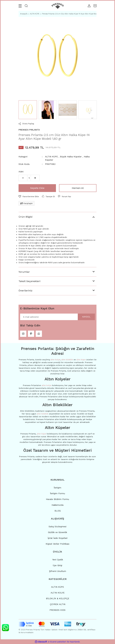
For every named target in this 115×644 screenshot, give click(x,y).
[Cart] (95, 6)
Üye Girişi (57, 565)
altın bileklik (67, 360)
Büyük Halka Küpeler (71, 157)
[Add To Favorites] (29, 197)
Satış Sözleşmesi (57, 526)
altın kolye (55, 360)
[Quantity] (29, 178)
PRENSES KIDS (57, 610)
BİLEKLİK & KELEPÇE (58, 598)
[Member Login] (89, 6)
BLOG (58, 511)
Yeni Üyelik (58, 560)
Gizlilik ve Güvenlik (57, 532)
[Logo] (58, 6)
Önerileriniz (25, 291)
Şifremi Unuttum (58, 571)
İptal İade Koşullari (58, 538)
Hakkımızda (57, 505)
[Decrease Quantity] (23, 178)
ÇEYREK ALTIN (58, 604)
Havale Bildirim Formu (57, 499)
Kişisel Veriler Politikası (57, 544)
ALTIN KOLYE (58, 593)
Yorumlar (24, 272)
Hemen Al (78, 188)
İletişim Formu (57, 493)
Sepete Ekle (37, 188)
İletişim (57, 488)
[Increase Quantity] (35, 178)
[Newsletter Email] (57, 317)
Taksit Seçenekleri (29, 281)
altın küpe (81, 360)
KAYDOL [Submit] (86, 317)
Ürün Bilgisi (25, 217)
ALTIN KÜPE (51, 157)
